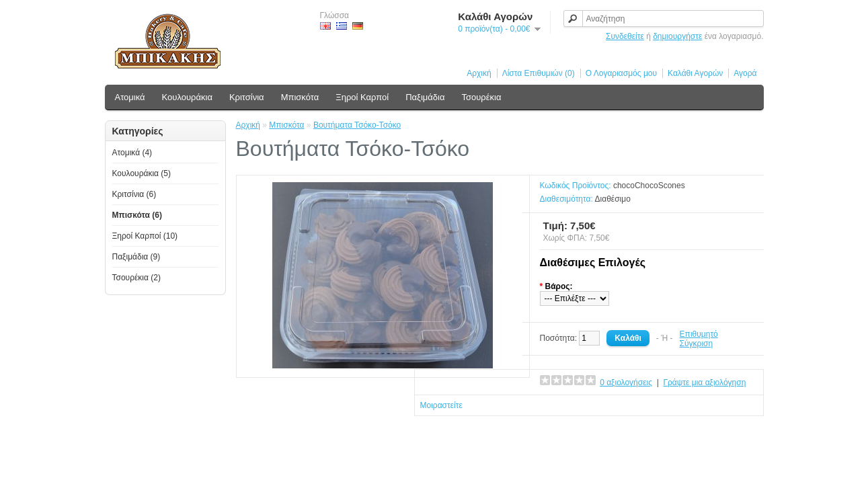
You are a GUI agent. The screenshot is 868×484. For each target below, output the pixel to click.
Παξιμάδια (425, 97)
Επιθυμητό (699, 334)
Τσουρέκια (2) (136, 278)
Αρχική (479, 73)
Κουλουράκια (187, 97)
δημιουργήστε (677, 36)
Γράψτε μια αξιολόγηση (704, 382)
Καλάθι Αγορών (695, 73)
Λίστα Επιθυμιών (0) (539, 73)
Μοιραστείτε (441, 405)
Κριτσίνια (247, 97)
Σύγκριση (697, 344)
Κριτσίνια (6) (134, 194)
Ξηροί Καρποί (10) (145, 236)
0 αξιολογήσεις (626, 382)
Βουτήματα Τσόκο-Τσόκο (357, 125)
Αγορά (745, 73)
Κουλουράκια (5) (142, 173)
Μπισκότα (300, 97)
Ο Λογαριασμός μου (621, 73)
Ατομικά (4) (132, 153)
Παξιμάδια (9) (136, 257)
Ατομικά (130, 97)
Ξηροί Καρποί (362, 97)
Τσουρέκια (481, 97)
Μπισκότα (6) (137, 215)
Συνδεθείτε (625, 36)
